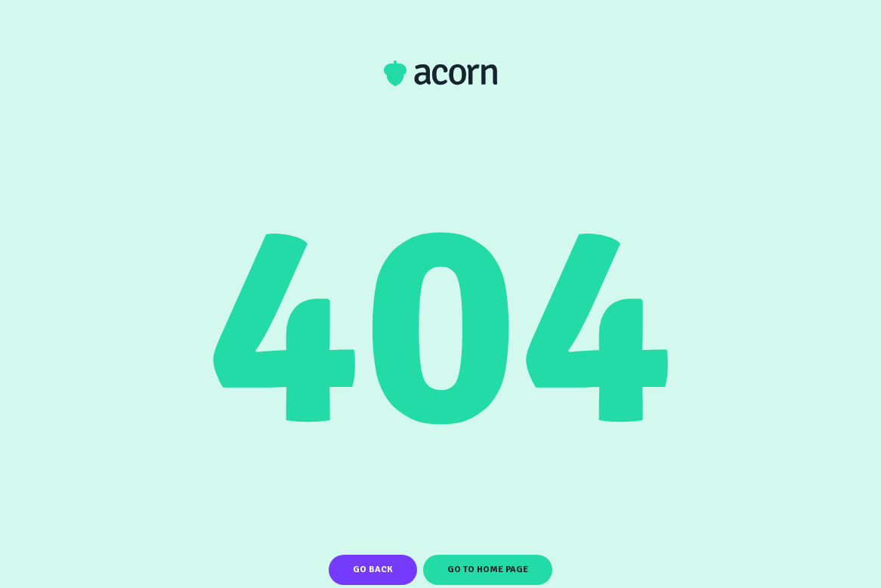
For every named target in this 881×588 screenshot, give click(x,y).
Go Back (373, 569)
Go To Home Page (488, 569)
